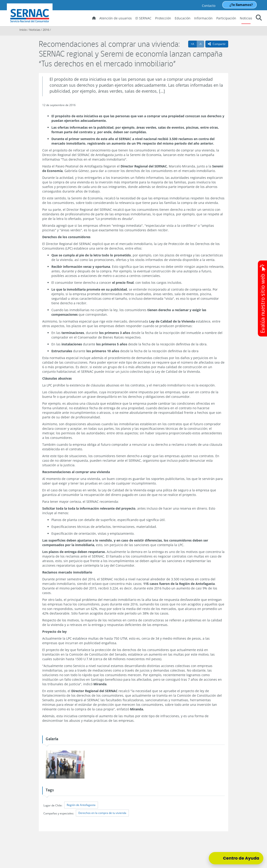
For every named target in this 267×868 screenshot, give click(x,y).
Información (203, 18)
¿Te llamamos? (241, 5)
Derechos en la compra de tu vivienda (102, 813)
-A (202, 44)
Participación (226, 18)
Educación (183, 18)
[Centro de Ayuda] (236, 858)
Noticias (246, 18)
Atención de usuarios (116, 18)
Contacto (209, 6)
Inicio (23, 30)
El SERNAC (143, 18)
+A (194, 44)
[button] (259, 18)
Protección (163, 18)
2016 (46, 30)
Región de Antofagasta (81, 805)
